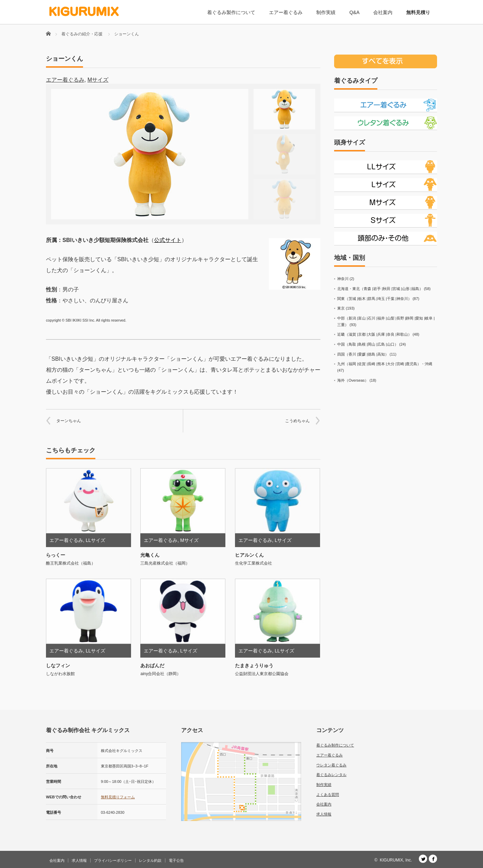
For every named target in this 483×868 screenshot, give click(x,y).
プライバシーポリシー (113, 860)
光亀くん (150, 555)
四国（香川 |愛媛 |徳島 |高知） (363, 354)
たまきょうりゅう (254, 666)
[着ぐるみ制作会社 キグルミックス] (84, 11)
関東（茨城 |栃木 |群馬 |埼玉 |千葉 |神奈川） (374, 299)
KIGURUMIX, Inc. (396, 860)
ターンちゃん (69, 421)
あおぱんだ (152, 666)
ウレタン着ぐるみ (331, 765)
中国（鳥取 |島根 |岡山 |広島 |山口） (368, 344)
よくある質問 (328, 795)
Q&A (354, 12)
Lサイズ (283, 540)
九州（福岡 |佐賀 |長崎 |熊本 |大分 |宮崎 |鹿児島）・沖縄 (385, 364)
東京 (341, 308)
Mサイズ (98, 80)
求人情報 (324, 814)
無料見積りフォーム (118, 797)
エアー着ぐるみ (286, 12)
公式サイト (168, 240)
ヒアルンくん (249, 555)
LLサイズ (96, 540)
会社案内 (383, 12)
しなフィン (58, 666)
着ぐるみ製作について (231, 12)
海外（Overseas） (353, 380)
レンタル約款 (150, 860)
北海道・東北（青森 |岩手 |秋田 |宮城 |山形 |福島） (380, 289)
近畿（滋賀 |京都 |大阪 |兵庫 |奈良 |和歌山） (374, 334)
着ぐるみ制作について (335, 745)
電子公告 (176, 860)
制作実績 (326, 12)
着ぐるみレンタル (331, 775)
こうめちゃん (297, 421)
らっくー (56, 555)
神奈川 (343, 279)
